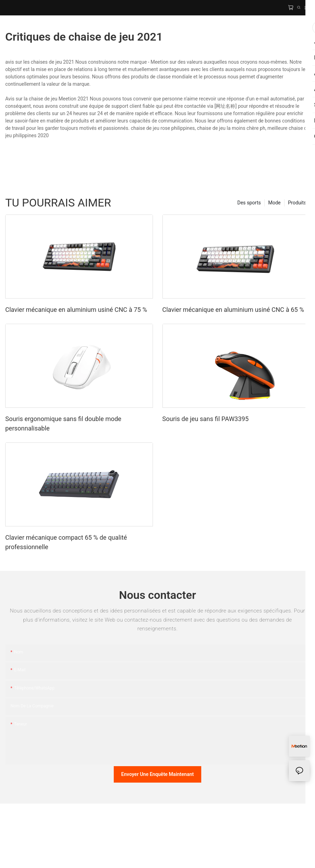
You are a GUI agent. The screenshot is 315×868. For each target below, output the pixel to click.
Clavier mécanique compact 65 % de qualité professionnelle (66, 542)
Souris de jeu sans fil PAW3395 (206, 419)
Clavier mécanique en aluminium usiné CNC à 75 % (76, 310)
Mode (274, 203)
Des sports (249, 203)
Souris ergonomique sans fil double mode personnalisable (63, 423)
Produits (297, 203)
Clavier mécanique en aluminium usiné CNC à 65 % (233, 310)
